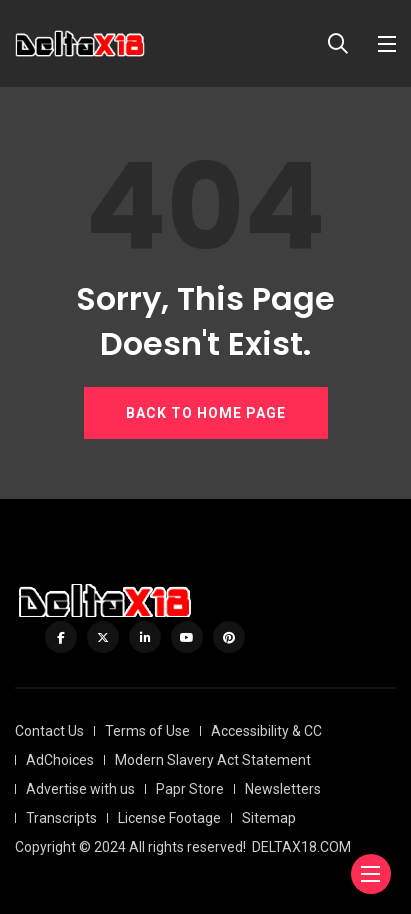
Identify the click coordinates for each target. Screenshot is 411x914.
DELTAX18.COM (301, 847)
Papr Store (190, 789)
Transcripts (61, 818)
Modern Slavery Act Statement (213, 760)
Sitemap (269, 818)
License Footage (169, 818)
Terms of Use (147, 731)
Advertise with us (80, 789)
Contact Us (49, 731)
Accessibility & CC (266, 731)
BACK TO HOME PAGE (206, 413)
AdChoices (60, 760)
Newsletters (283, 789)
